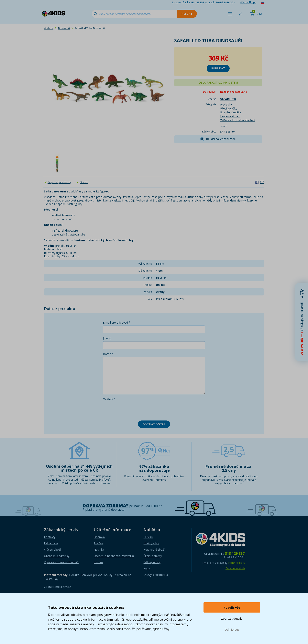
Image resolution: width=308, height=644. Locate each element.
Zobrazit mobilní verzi (58, 587)
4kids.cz (49, 28)
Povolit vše (232, 607)
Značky (98, 543)
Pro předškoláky (231, 112)
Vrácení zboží (52, 550)
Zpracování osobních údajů (61, 562)
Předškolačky (229, 108)
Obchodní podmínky (57, 556)
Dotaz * (108, 354)
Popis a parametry (59, 182)
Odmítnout (232, 629)
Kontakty (50, 537)
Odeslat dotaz (154, 424)
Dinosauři (64, 28)
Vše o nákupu (248, 2)
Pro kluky (226, 104)
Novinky (99, 550)
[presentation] (133, 410)
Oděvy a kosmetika (156, 575)
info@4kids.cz (237, 563)
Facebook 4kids (235, 568)
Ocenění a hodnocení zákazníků (114, 556)
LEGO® (148, 537)
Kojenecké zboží (154, 550)
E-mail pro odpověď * (117, 322)
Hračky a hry (151, 543)
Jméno (107, 338)
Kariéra (98, 562)
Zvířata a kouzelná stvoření (238, 120)
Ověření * (109, 399)
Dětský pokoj (152, 562)
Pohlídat (218, 68)
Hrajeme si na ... (230, 116)
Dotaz (84, 182)
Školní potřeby (153, 556)
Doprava (99, 537)
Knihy (147, 568)
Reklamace (51, 543)
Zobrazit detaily (232, 618)
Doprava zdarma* (106, 506)
